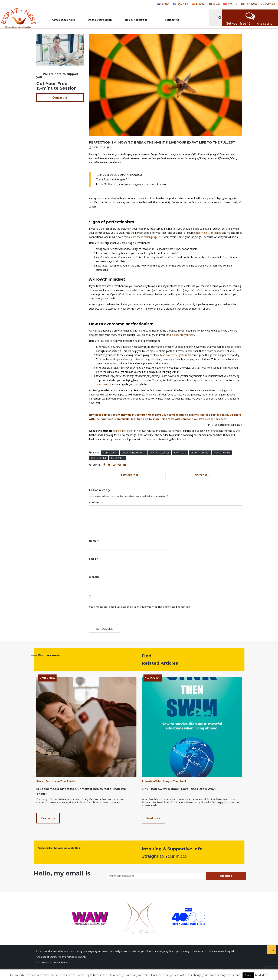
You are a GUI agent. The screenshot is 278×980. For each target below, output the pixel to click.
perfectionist (99, 458)
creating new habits (133, 453)
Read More (261, 975)
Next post (201, 475)
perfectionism (222, 453)
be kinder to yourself (182, 335)
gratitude (180, 453)
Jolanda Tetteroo (122, 431)
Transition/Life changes (157, 781)
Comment (96, 502)
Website (94, 577)
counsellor (105, 384)
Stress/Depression (48, 781)
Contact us (60, 98)
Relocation (118, 458)
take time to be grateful (174, 355)
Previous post (130, 475)
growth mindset (200, 453)
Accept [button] (248, 975)
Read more (48, 818)
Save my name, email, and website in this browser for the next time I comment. (140, 607)
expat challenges (159, 453)
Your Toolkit (68, 781)
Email (94, 559)
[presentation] (113, 617)
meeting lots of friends (208, 233)
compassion (110, 453)
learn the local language (144, 237)
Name (94, 541)
